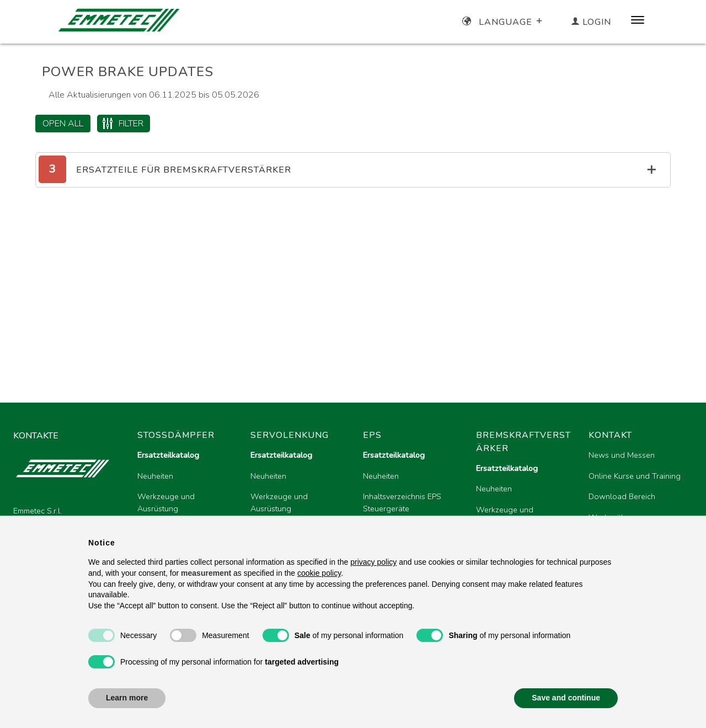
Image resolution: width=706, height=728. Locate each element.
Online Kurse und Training (635, 476)
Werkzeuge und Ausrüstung (166, 502)
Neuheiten (155, 476)
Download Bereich (622, 496)
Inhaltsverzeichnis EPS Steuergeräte (402, 502)
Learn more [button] (127, 698)
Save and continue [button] (566, 698)
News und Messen (622, 455)
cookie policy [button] (319, 573)
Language (503, 22)
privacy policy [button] (373, 562)
